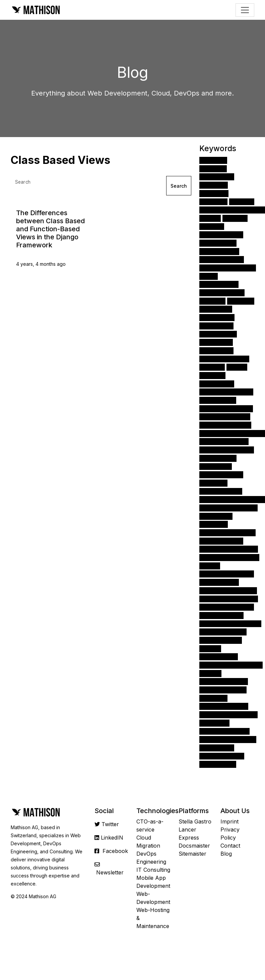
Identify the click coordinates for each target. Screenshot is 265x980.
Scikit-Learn (217, 748)
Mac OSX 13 (217, 317)
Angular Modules (222, 292)
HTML (235, 218)
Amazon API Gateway (226, 392)
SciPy (210, 648)
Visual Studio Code (224, 442)
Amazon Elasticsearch (227, 607)
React (242, 202)
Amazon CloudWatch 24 (228, 508)
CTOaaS (213, 483)
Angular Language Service (231, 665)
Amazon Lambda (221, 615)
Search (179, 186)
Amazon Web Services (228, 268)
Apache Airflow (221, 234)
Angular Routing (221, 491)
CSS (210, 218)
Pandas (212, 375)
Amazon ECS (218, 764)
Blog (226, 854)
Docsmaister (194, 846)
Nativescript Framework (229, 599)
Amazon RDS (218, 458)
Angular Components (226, 408)
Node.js (214, 193)
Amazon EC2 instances (227, 532)
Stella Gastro (195, 821)
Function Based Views (227, 574)
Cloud (212, 226)
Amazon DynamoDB (225, 417)
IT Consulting (153, 870)
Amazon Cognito (221, 541)
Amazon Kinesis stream (228, 590)
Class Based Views (224, 706)
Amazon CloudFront (224, 731)
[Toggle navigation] (245, 10)
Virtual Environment (224, 359)
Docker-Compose (223, 690)
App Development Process (232, 499)
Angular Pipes (219, 657)
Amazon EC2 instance (227, 450)
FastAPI (213, 202)
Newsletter (110, 872)
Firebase (214, 524)
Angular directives (223, 632)
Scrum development (225, 425)
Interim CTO (218, 243)
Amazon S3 (216, 326)
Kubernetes (217, 384)
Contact (230, 846)
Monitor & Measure (224, 682)
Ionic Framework (222, 260)
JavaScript (217, 177)
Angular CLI (216, 350)
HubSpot (213, 698)
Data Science (218, 334)
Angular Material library (228, 739)
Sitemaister (192, 854)
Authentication (219, 251)
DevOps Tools (219, 582)
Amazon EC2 (218, 400)
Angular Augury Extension (230, 624)
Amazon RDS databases (229, 549)
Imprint (229, 821)
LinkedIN (112, 838)
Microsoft (214, 723)
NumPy (212, 367)
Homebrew (216, 516)
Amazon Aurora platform (229, 557)
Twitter (110, 824)
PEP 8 (210, 673)
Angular (214, 185)
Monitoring (216, 309)
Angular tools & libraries (228, 714)
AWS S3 (241, 301)
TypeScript (216, 342)
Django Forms (219, 284)
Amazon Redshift (222, 756)
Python (213, 168)
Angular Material (221, 474)
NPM (237, 367)
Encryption (216, 466)
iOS (209, 276)
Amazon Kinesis (221, 640)
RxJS (210, 566)
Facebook (115, 851)
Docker (212, 301)
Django (213, 160)
